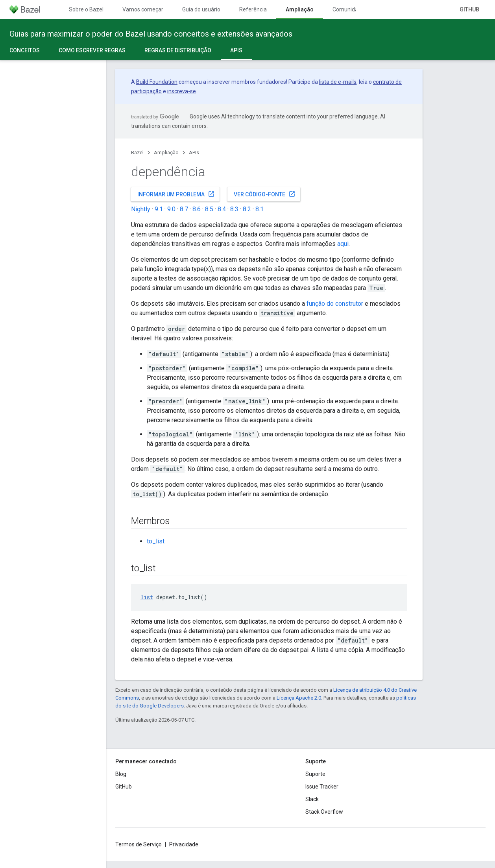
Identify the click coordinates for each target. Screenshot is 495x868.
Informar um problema (176, 194)
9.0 (171, 209)
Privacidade (184, 844)
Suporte (315, 774)
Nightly (141, 209)
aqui (343, 244)
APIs (194, 152)
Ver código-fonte (265, 194)
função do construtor (335, 304)
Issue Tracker (322, 787)
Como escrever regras (92, 50)
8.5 (209, 209)
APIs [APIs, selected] (236, 50)
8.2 (247, 209)
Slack (312, 799)
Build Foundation (157, 82)
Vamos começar (143, 9)
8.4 (222, 209)
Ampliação (166, 152)
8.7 (184, 209)
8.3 (234, 209)
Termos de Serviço (139, 844)
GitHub (469, 9)
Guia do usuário (201, 9)
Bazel (137, 152)
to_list (156, 541)
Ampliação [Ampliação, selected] (300, 9)
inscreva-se (182, 91)
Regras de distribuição (178, 50)
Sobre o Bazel (86, 9)
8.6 (197, 209)
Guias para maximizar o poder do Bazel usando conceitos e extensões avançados (151, 34)
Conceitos (25, 50)
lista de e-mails (338, 82)
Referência (253, 9)
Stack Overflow (324, 812)
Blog (121, 774)
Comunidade (348, 9)
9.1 (159, 209)
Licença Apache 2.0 (299, 698)
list (147, 597)
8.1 (260, 209)
